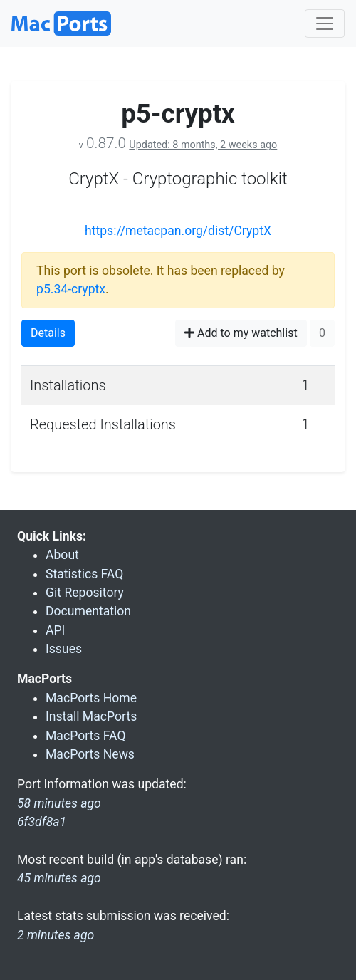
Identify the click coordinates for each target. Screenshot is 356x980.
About (62, 555)
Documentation (88, 611)
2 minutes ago (56, 935)
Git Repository (85, 593)
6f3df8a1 (42, 822)
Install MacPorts (91, 716)
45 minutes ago (59, 878)
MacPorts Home (91, 698)
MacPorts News (90, 754)
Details (48, 333)
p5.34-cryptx (71, 289)
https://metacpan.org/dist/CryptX (178, 231)
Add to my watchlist (241, 333)
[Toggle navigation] (325, 24)
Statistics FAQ (84, 574)
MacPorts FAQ (86, 736)
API (55, 630)
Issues (64, 649)
